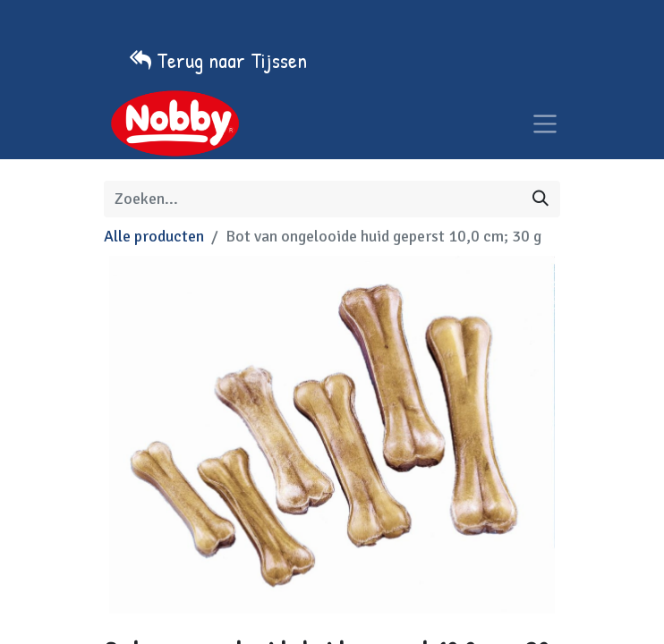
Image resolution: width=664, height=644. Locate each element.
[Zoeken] (541, 199)
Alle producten (154, 236)
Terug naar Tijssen (232, 60)
